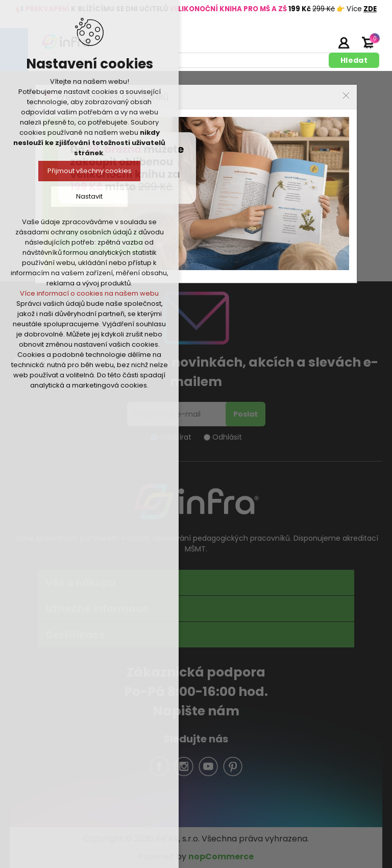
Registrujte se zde (318, 42)
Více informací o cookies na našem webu (89, 293)
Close (346, 95)
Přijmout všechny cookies (90, 171)
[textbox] (182, 60)
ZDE (370, 9)
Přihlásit (344, 42)
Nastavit (89, 196)
